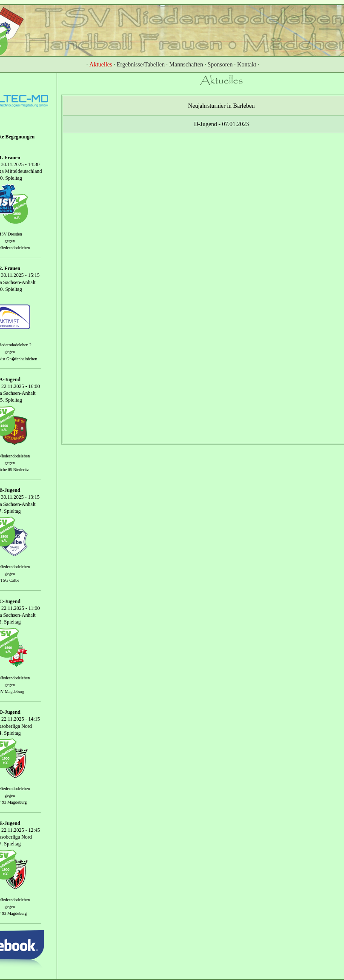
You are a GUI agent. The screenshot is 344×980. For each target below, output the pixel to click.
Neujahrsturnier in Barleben (221, 106)
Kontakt (247, 65)
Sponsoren (220, 65)
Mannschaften (186, 65)
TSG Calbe (10, 580)
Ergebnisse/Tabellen (141, 65)
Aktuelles (101, 65)
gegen (10, 241)
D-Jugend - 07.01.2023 (221, 124)
